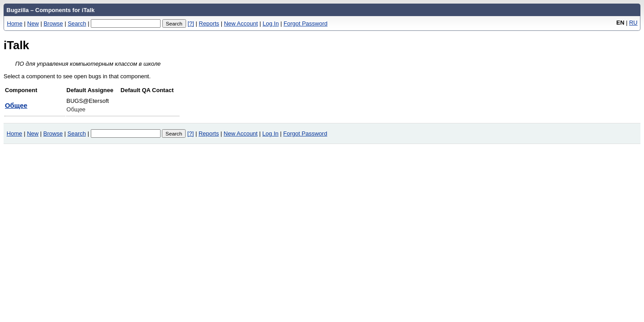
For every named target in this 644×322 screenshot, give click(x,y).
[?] (191, 23)
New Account (241, 23)
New (33, 23)
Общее (16, 105)
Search (77, 23)
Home (15, 23)
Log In (271, 23)
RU (633, 23)
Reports (209, 23)
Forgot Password (305, 23)
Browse (53, 23)
